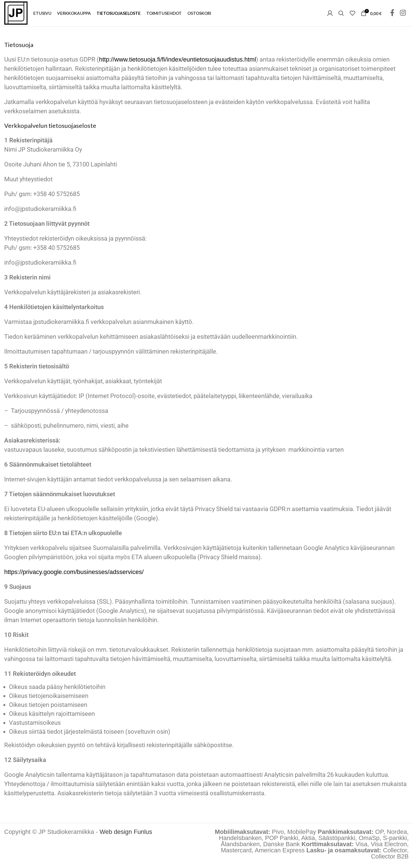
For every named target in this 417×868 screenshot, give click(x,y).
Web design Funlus (126, 835)
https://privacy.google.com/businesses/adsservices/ (74, 575)
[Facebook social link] (392, 15)
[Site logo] (17, 14)
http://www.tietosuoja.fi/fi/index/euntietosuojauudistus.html (177, 62)
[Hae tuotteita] (341, 15)
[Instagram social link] (403, 15)
